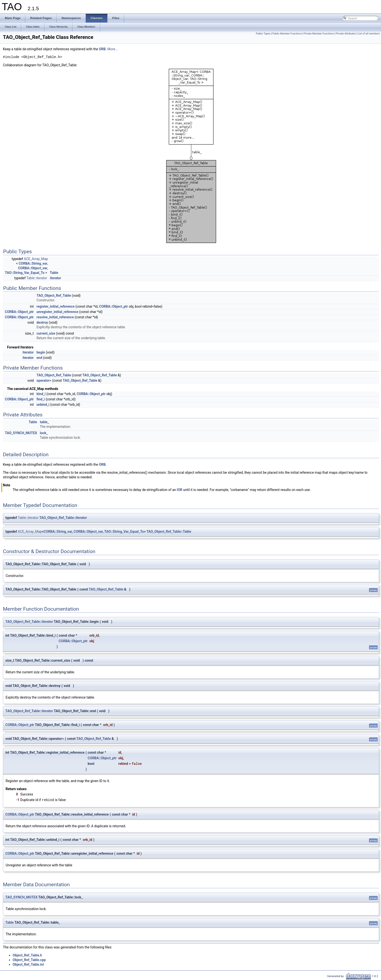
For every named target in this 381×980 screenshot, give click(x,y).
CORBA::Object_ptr (114, 306)
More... (113, 49)
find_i (41, 399)
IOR (180, 490)
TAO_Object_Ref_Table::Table (169, 532)
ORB (102, 49)
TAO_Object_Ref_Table (54, 296)
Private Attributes (346, 34)
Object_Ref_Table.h (27, 955)
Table (54, 273)
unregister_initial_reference (57, 312)
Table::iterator (37, 278)
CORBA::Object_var (33, 268)
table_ (44, 422)
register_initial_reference (55, 306)
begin (41, 352)
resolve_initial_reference (55, 317)
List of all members (369, 34)
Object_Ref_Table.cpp (29, 960)
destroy (42, 322)
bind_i (41, 394)
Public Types (263, 34)
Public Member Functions (287, 34)
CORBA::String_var (33, 263)
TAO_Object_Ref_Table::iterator (63, 518)
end (39, 358)
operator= (44, 380)
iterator (55, 278)
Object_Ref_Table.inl (28, 964)
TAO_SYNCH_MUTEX (21, 433)
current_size (46, 333)
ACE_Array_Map (36, 259)
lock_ (44, 433)
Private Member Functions (319, 34)
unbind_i (43, 405)
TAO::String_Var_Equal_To (25, 273)
